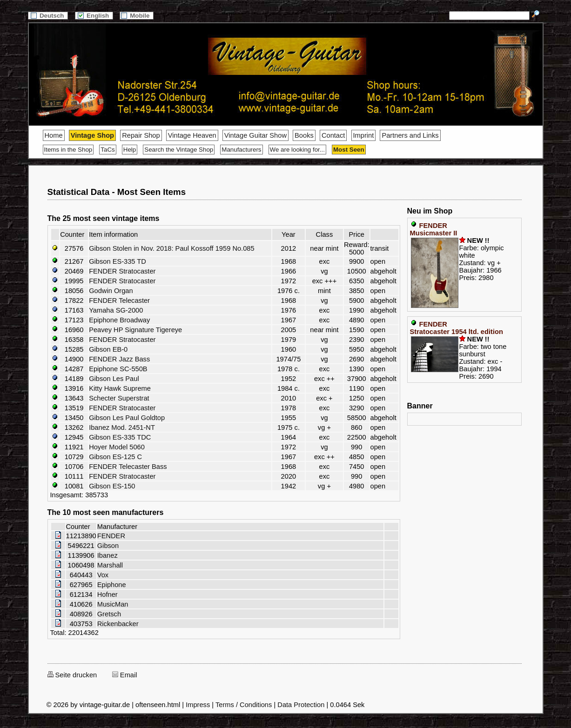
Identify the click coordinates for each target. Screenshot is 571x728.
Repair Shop (141, 135)
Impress (198, 705)
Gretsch (109, 614)
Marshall (110, 565)
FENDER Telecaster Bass (128, 467)
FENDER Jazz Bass (119, 359)
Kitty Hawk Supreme (120, 388)
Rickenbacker (118, 624)
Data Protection (301, 705)
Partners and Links (410, 135)
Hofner (107, 594)
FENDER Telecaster (119, 301)
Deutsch (48, 16)
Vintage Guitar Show (255, 135)
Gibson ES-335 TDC (120, 437)
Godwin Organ (111, 291)
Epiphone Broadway (119, 320)
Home (54, 135)
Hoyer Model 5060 (117, 447)
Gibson (108, 546)
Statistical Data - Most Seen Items (117, 192)
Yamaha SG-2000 (116, 310)
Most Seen (349, 150)
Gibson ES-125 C (115, 457)
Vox (103, 575)
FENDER (111, 536)
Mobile (136, 16)
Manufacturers (241, 150)
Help (130, 150)
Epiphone (112, 585)
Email (125, 675)
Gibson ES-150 (112, 486)
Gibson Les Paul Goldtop (127, 418)
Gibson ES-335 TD (118, 261)
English (94, 16)
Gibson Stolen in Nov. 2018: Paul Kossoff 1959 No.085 (172, 248)
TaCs (107, 150)
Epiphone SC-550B (118, 369)
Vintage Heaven (192, 135)
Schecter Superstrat (119, 398)
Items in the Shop (68, 150)
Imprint (364, 135)
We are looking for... (297, 150)
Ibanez (107, 555)
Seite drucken (72, 675)
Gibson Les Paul (114, 379)
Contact (333, 135)
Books (304, 135)
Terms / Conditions (244, 705)
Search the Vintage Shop (179, 150)
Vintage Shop (92, 135)
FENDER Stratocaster (122, 271)
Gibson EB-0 (108, 349)
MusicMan (113, 604)
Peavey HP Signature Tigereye (135, 330)
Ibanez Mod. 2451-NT (122, 427)
